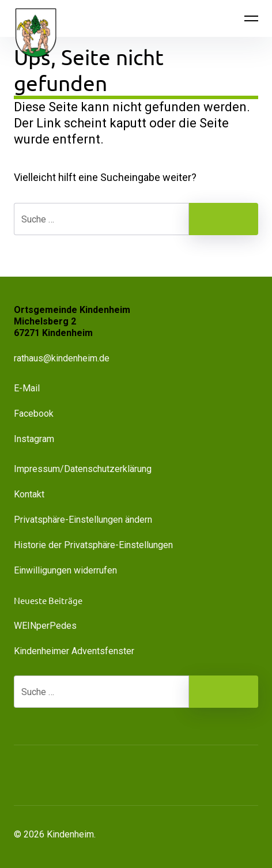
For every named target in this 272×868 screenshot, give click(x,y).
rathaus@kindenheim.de (63, 358)
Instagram (34, 439)
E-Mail (27, 388)
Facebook (34, 414)
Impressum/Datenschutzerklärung (83, 469)
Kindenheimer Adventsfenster (74, 651)
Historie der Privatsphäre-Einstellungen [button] (93, 545)
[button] (81, 775)
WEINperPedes (45, 626)
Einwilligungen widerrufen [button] (65, 570)
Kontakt (29, 494)
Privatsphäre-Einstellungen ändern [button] (83, 520)
